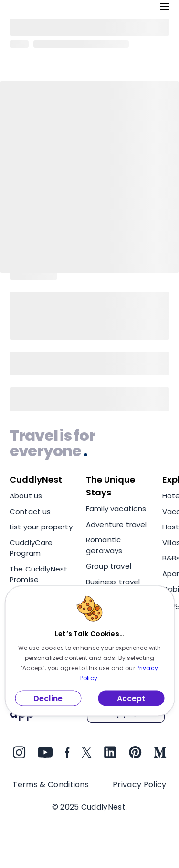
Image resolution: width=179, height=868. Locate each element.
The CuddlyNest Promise (38, 574)
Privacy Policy (139, 785)
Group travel (109, 566)
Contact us (30, 511)
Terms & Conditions (51, 785)
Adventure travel (116, 524)
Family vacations (116, 509)
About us (26, 496)
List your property (41, 527)
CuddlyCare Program (31, 548)
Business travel (113, 582)
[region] (89, 561)
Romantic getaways (104, 545)
